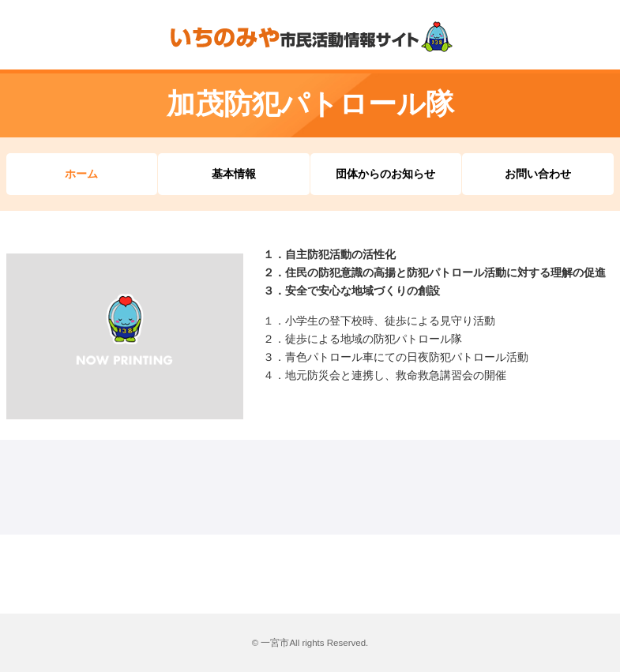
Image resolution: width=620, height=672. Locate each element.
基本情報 (234, 174)
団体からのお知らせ (385, 174)
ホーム (81, 174)
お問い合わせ (538, 174)
